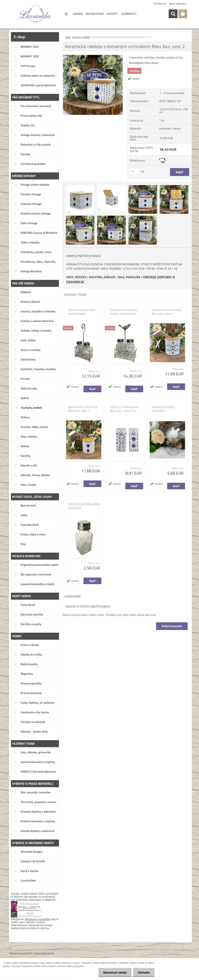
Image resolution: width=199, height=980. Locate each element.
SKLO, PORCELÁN (129, 277)
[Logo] (35, 14)
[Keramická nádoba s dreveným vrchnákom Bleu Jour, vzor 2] (93, 56)
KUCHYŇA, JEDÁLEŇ (102, 277)
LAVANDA (78, 14)
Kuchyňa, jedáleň (81, 37)
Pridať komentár (172, 626)
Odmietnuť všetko (115, 972)
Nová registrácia (178, 3)
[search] (173, 14)
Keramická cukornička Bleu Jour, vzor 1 (166, 312)
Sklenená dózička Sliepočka (163, 409)
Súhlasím (144, 972)
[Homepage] (66, 14)
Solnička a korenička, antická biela (82, 312)
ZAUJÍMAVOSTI (129, 14)
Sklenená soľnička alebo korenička (84, 506)
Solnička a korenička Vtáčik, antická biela (123, 312)
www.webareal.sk (44, 953)
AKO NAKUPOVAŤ (95, 14)
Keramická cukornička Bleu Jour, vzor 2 (83, 409)
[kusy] (135, 171)
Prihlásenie (160, 3)
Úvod (68, 37)
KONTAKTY (113, 14)
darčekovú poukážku (38, 919)
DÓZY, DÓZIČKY (76, 277)
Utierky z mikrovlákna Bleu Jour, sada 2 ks (124, 409)
